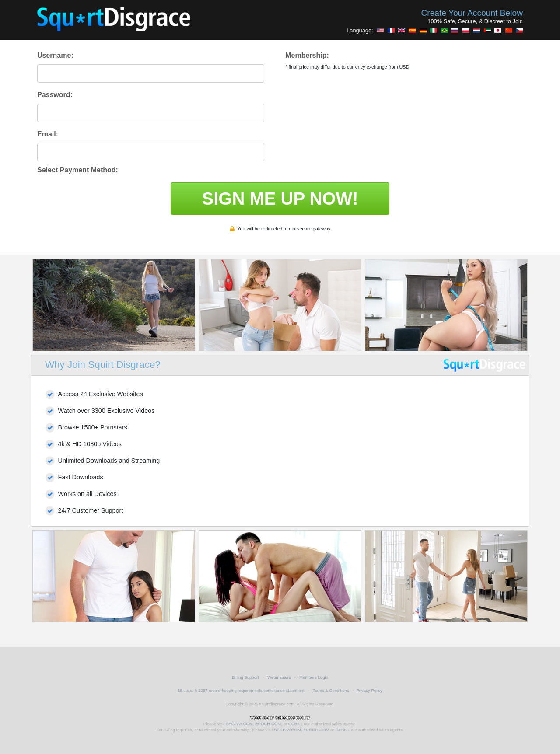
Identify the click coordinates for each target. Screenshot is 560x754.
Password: (55, 95)
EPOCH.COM (268, 724)
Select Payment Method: (78, 170)
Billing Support (245, 677)
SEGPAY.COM (239, 724)
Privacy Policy (369, 690)
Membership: (307, 55)
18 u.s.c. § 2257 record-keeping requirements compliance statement (241, 690)
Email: (48, 134)
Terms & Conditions (331, 690)
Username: (55, 55)
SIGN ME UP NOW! (280, 199)
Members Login (314, 677)
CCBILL (296, 724)
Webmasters (279, 677)
